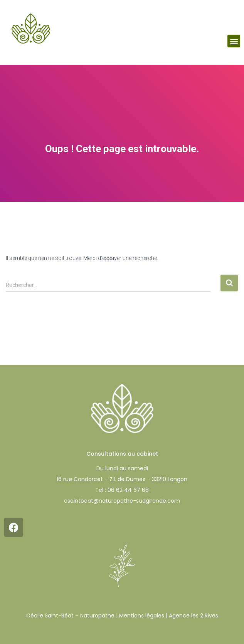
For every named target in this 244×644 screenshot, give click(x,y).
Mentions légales (142, 615)
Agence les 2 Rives (194, 615)
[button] (234, 41)
